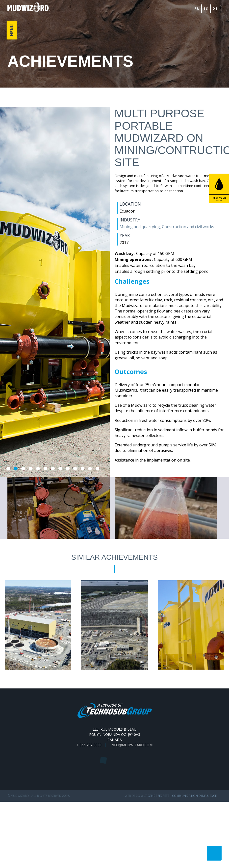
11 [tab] (83, 469)
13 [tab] (97, 469)
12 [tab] (90, 469)
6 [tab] (45, 469)
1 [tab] (8, 469)
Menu (12, 30)
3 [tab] (23, 469)
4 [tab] (31, 469)
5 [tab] (38, 469)
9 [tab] (68, 469)
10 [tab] (75, 469)
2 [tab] (16, 469)
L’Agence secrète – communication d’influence (180, 796)
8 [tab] (60, 469)
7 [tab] (53, 469)
